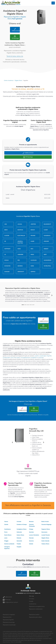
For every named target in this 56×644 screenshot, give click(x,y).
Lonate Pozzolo (46, 535)
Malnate (19, 538)
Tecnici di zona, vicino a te (15, 56)
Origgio (6, 541)
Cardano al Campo (22, 524)
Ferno (6, 532)
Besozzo (31, 522)
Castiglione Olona (22, 529)
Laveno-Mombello (34, 535)
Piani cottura (17, 358)
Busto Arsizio (45, 522)
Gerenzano (44, 532)
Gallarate (19, 532)
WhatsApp (15, 37)
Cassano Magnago (46, 524)
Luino (6, 538)
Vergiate (19, 547)
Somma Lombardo (9, 544)
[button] (4, 295)
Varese (6, 522)
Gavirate (31, 532)
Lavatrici (37, 356)
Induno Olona (20, 535)
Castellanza (7, 529)
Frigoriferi (49, 356)
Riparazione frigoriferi (8, 620)
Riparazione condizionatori (36, 609)
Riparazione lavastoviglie (9, 625)
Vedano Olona (45, 544)
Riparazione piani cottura (35, 617)
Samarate (19, 541)
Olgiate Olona (18, 81)
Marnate (31, 538)
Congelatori (34, 358)
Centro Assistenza (9, 81)
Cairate (6, 524)
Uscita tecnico (33, 604)
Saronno (31, 541)
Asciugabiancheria (25, 358)
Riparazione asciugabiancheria (37, 606)
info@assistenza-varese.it (10, 602)
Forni (12, 358)
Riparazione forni (7, 617)
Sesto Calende (45, 541)
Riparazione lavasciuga (9, 622)
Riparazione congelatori (9, 615)
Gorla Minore (8, 535)
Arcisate (19, 522)
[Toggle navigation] (53, 3)
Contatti (31, 601)
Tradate (19, 544)
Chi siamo (32, 599)
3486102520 (16, 30)
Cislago (31, 529)
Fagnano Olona (46, 529)
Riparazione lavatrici (34, 615)
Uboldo (31, 544)
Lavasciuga (41, 358)
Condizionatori (7, 358)
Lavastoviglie (43, 356)
